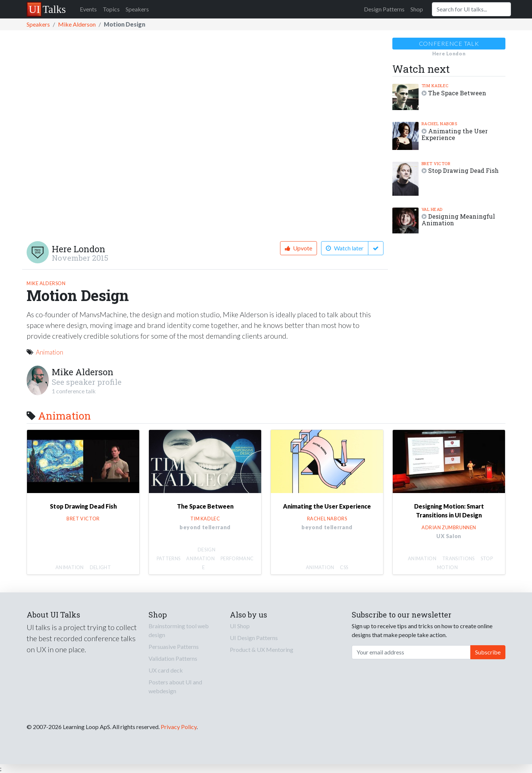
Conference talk (449, 43)
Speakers (137, 9)
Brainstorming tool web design (179, 630)
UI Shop (240, 626)
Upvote (299, 248)
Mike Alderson (77, 24)
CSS (344, 567)
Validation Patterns (173, 658)
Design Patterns (384, 9)
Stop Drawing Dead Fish (463, 170)
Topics (111, 9)
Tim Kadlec (435, 85)
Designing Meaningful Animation (458, 220)
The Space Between (457, 93)
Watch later (345, 248)
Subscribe (488, 652)
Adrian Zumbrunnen (449, 527)
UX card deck (166, 670)
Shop (417, 9)
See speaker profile (87, 382)
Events (88, 9)
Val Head (432, 209)
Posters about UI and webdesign (175, 686)
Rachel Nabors (439, 124)
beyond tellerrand (205, 527)
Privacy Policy (179, 727)
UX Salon (449, 536)
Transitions (458, 558)
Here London (79, 249)
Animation (50, 352)
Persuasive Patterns (174, 647)
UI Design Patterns (254, 638)
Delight (100, 567)
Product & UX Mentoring (262, 649)
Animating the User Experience (455, 134)
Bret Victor (436, 163)
